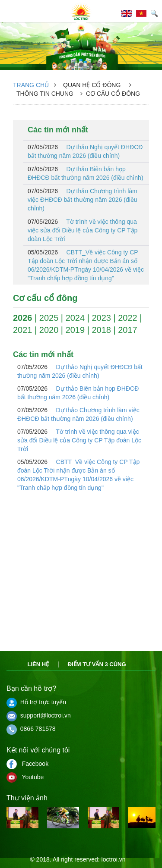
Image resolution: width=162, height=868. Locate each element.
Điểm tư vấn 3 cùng (97, 664)
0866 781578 (31, 729)
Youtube (25, 777)
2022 (128, 318)
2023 (101, 318)
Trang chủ (31, 85)
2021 (23, 330)
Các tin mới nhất (58, 130)
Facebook (27, 764)
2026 (23, 318)
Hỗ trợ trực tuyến (36, 702)
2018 (101, 330)
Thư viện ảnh (27, 798)
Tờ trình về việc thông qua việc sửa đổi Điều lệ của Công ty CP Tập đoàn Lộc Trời (83, 230)
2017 (128, 330)
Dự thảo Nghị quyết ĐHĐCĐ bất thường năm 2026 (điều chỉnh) (85, 151)
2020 (49, 330)
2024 (75, 318)
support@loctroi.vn (39, 715)
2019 (75, 330)
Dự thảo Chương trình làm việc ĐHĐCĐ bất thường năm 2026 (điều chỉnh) (83, 200)
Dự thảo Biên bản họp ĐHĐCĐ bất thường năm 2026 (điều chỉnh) (86, 173)
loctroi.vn (114, 859)
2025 (49, 318)
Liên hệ (38, 664)
